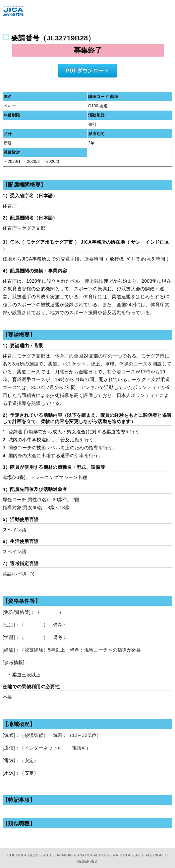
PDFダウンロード (88, 71)
